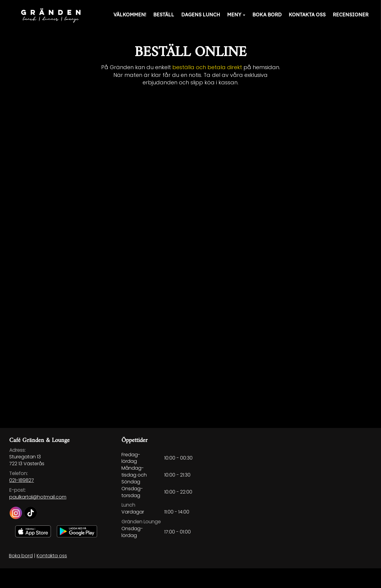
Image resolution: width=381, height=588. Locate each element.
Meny (236, 15)
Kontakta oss (307, 15)
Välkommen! (130, 15)
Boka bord (267, 15)
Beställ (164, 15)
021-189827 (22, 480)
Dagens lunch (201, 15)
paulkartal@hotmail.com (38, 497)
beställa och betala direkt (207, 67)
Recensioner (351, 15)
